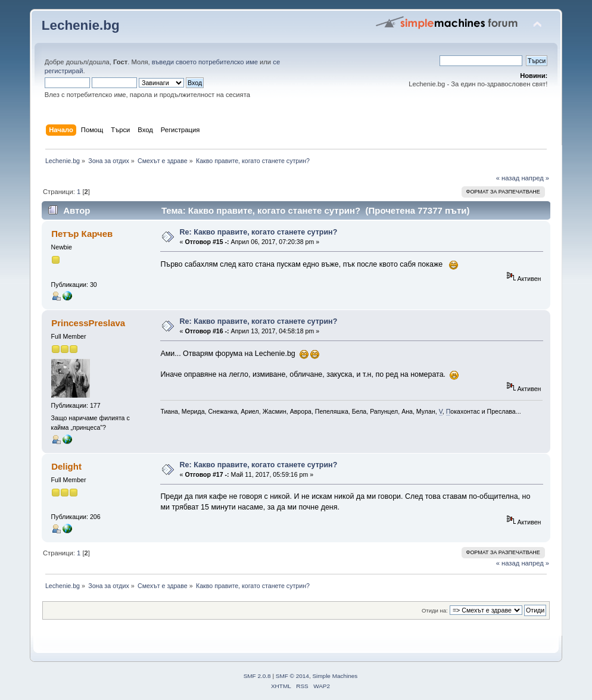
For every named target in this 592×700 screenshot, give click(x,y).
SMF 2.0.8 (257, 676)
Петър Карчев (82, 234)
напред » (535, 178)
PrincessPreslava (88, 323)
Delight (66, 466)
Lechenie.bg (81, 25)
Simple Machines (335, 676)
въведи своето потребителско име (205, 62)
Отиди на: (435, 610)
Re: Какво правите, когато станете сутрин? (259, 232)
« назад (508, 178)
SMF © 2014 (292, 676)
